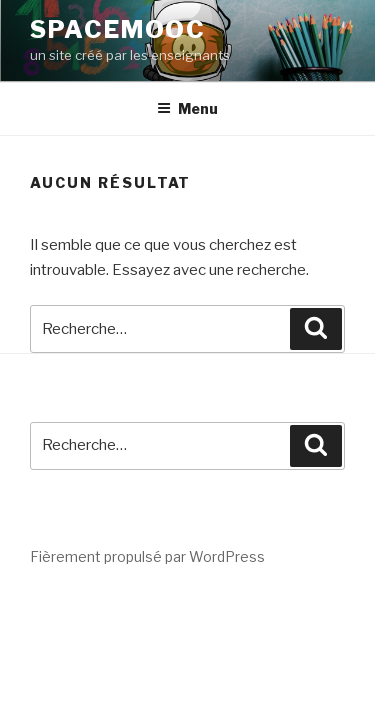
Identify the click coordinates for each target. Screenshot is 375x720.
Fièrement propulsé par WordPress (147, 556)
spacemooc (118, 29)
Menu (187, 108)
